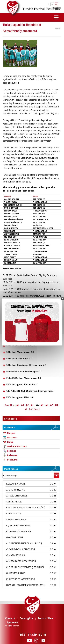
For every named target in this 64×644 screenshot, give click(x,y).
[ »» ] (37, 409)
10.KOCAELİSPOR (15, 537)
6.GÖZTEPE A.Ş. (14, 513)
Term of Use (45, 618)
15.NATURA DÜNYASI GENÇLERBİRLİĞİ (25, 567)
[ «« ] (8, 405)
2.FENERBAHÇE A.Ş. (16, 490)
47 (52, 405)
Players (11, 433)
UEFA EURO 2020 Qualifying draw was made (30, 391)
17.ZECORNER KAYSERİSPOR (20, 579)
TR (52, 4)
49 (26, 409)
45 (42, 405)
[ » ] (31, 409)
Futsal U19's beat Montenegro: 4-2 (24, 372)
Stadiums (12, 460)
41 (23, 405)
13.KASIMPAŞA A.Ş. (16, 555)
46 (47, 405)
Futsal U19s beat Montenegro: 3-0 (24, 378)
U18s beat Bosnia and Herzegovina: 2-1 (26, 365)
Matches (12, 437)
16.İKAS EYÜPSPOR (16, 573)
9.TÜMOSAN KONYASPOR (19, 531)
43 (32, 405)
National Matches (17, 446)
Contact (10, 618)
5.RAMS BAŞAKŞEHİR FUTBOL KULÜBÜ (26, 507)
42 (27, 405)
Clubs (10, 442)
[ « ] (13, 405)
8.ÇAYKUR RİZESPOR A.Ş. (18, 525)
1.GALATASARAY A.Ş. (16, 484)
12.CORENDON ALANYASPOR (20, 549)
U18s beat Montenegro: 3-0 (20, 352)
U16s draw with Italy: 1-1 (19, 359)
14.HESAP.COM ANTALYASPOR (21, 561)
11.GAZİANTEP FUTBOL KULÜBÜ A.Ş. (24, 543)
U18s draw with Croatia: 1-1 (21, 346)
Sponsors (13, 622)
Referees (12, 455)
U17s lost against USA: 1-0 (20, 397)
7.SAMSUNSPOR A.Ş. (16, 519)
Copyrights (26, 618)
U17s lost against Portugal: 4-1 (22, 385)
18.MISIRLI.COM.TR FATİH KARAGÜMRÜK (26, 585)
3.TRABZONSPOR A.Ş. (17, 496)
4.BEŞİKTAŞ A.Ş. (14, 502)
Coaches (12, 451)
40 (18, 405)
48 (56, 405)
